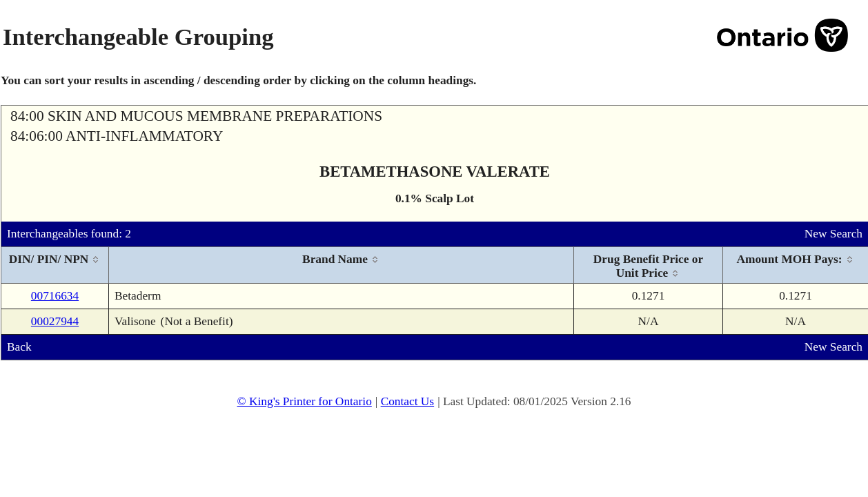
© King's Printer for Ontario (304, 401)
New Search (834, 234)
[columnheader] (55, 265)
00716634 (55, 296)
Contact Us (408, 401)
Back (19, 347)
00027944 (55, 321)
